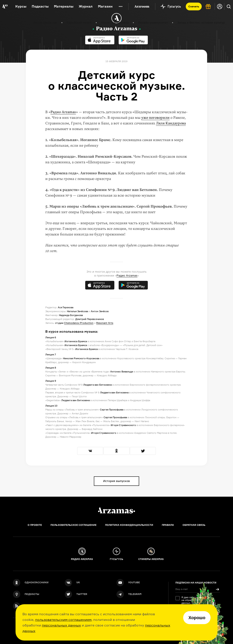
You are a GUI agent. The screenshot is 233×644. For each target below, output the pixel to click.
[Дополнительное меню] (121, 6)
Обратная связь (194, 525)
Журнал (86, 6)
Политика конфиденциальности (129, 525)
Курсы (21, 6)
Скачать (194, 6)
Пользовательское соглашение (73, 525)
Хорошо (197, 618)
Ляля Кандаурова (171, 123)
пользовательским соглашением (63, 620)
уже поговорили (155, 118)
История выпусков (116, 481)
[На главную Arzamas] (5, 6)
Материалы (64, 6)
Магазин (105, 6)
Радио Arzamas (63, 112)
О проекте (35, 525)
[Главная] (116, 510)
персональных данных (61, 625)
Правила (168, 525)
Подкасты (40, 6)
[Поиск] (229, 6)
